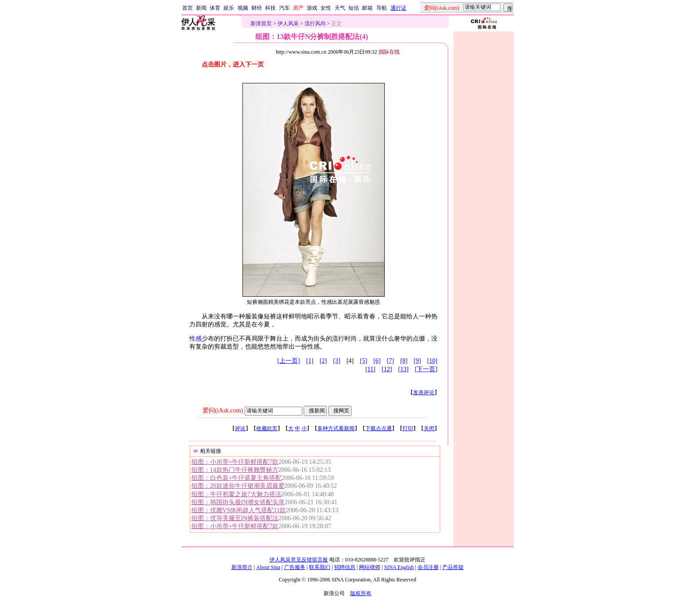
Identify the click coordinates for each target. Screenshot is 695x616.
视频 (243, 8)
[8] (404, 361)
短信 (354, 8)
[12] (387, 369)
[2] (323, 361)
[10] (432, 361)
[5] (363, 361)
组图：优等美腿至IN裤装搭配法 (235, 518)
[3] (336, 361)
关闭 (429, 428)
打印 (408, 428)
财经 (257, 8)
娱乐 (229, 8)
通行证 (398, 8)
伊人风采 (288, 24)
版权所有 (361, 593)
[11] (370, 369)
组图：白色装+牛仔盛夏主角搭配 (237, 478)
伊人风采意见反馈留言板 (299, 560)
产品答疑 (453, 567)
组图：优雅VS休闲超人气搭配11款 (239, 510)
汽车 (285, 8)
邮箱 (367, 8)
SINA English (399, 567)
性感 (195, 339)
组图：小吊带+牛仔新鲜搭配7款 (235, 462)
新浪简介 (242, 567)
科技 (270, 8)
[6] (377, 361)
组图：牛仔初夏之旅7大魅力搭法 (236, 494)
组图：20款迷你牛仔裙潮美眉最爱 (238, 486)
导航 (382, 8)
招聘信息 (345, 567)
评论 (240, 428)
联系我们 (320, 567)
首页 (187, 8)
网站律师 (370, 567)
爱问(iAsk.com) (223, 410)
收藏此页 (267, 428)
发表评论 (424, 392)
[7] (390, 361)
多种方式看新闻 (336, 428)
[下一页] (426, 369)
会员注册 (428, 567)
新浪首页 (261, 24)
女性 (326, 8)
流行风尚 (315, 24)
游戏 (312, 8)
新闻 (201, 8)
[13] (403, 369)
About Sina (268, 567)
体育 (215, 8)
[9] (417, 361)
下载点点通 (379, 428)
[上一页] (288, 361)
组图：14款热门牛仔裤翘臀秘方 (235, 470)
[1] (310, 361)
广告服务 (295, 567)
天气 (340, 8)
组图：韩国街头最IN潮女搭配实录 (238, 502)
